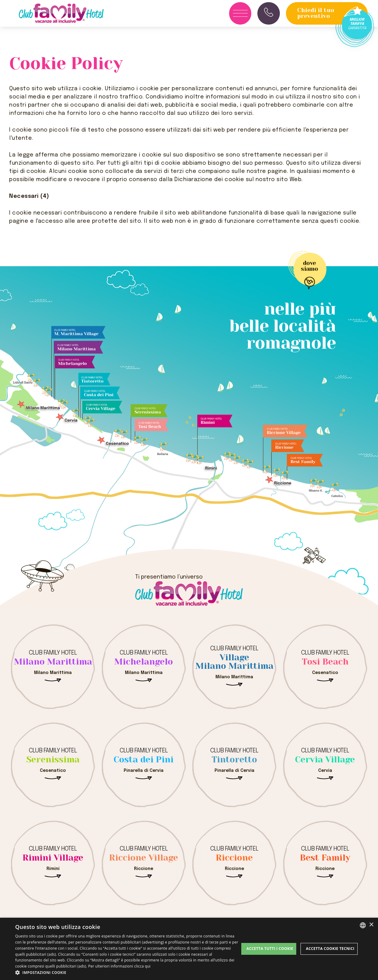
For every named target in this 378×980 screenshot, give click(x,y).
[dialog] (189, 949)
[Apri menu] (240, 13)
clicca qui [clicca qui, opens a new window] (143, 966)
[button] (127, 972)
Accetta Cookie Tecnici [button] (330, 949)
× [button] (371, 925)
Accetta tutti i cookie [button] (270, 949)
